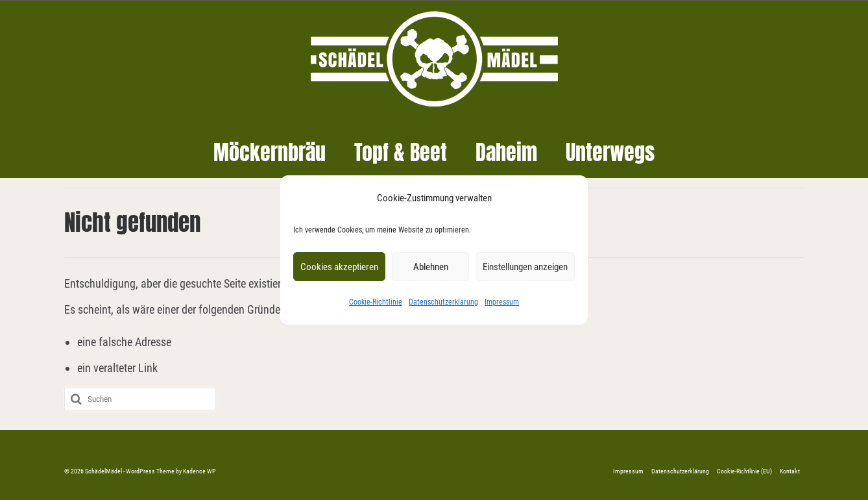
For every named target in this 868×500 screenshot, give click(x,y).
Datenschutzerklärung (443, 302)
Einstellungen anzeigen (525, 267)
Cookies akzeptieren (339, 267)
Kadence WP (199, 471)
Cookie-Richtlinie (376, 302)
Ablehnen (431, 267)
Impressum (502, 302)
